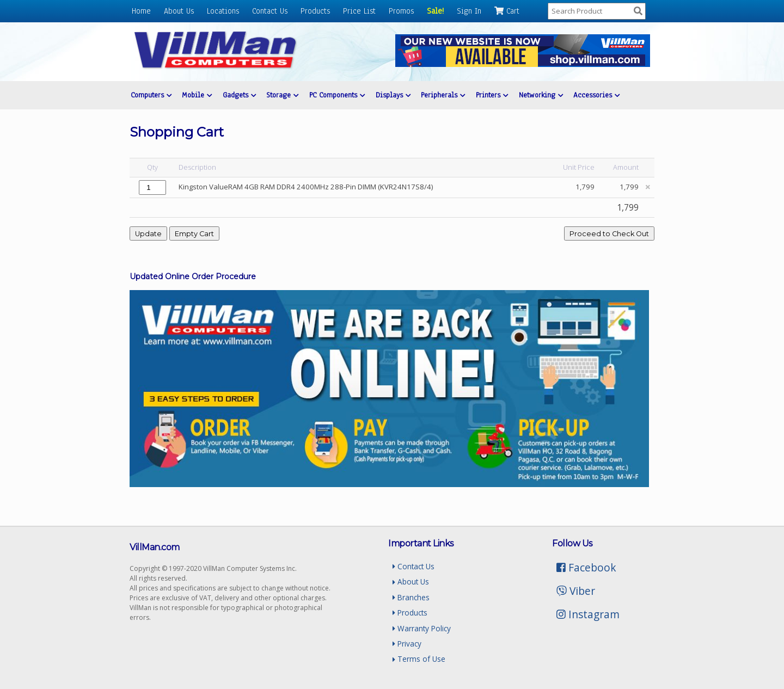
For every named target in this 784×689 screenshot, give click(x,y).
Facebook (586, 567)
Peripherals (443, 95)
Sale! (435, 11)
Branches (411, 597)
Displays (393, 95)
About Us (179, 11)
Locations (223, 11)
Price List (359, 11)
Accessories (596, 95)
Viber (576, 591)
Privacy (407, 644)
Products (315, 11)
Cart (507, 11)
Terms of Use (419, 659)
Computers (151, 95)
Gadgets (239, 95)
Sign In (469, 11)
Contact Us (270, 11)
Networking (541, 95)
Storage (282, 95)
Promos (401, 11)
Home (141, 11)
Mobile (197, 95)
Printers (492, 95)
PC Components (337, 95)
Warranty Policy (422, 628)
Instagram (588, 614)
